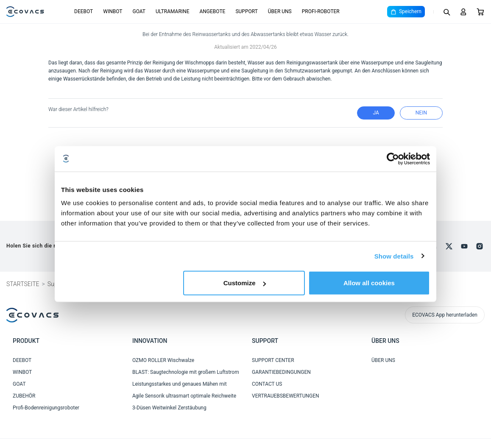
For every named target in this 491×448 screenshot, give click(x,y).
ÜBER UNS (280, 11)
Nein (421, 113)
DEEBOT (84, 11)
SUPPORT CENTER (273, 360)
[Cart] (480, 12)
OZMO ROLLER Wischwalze (163, 360)
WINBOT (113, 11)
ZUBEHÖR (24, 396)
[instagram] (480, 246)
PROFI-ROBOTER (321, 11)
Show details (394, 256)
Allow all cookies (369, 283)
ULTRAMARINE (172, 11)
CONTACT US (267, 384)
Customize (245, 283)
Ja (376, 113)
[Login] (463, 12)
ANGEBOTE (212, 11)
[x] (449, 246)
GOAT (139, 11)
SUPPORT (246, 11)
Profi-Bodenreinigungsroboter (46, 408)
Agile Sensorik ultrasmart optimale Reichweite (184, 396)
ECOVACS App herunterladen (445, 315)
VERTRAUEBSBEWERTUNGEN (286, 396)
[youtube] (464, 246)
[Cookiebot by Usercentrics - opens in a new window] (393, 159)
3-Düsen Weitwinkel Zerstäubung (169, 408)
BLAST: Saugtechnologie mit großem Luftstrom (186, 372)
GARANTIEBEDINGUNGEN (281, 372)
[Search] (446, 12)
